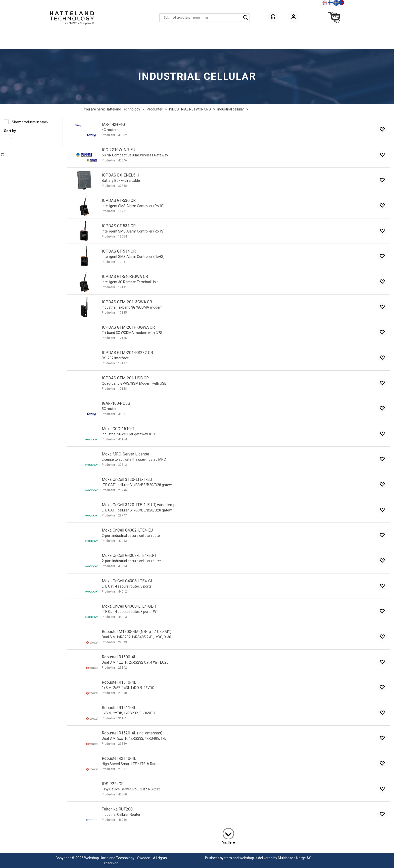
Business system (218, 858)
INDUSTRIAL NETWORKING (190, 109)
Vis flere (229, 842)
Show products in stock (30, 122)
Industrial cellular (231, 109)
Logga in (293, 18)
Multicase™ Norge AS (295, 858)
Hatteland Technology (123, 109)
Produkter (155, 109)
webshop (247, 858)
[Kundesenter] (273, 17)
